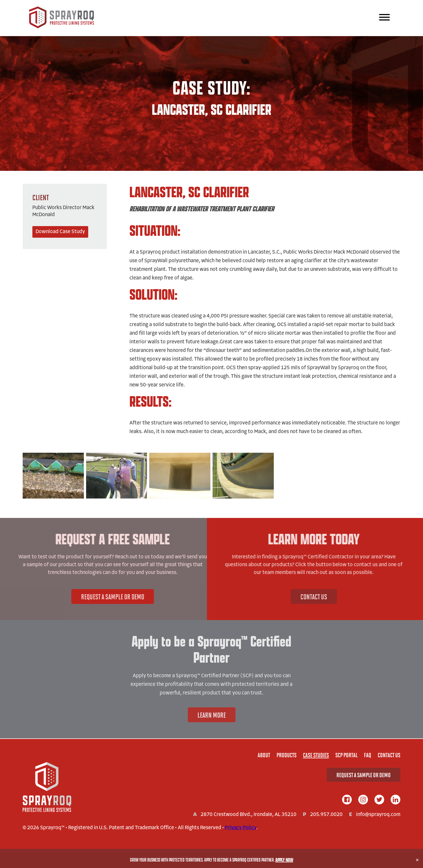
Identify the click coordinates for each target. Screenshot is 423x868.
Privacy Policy (241, 828)
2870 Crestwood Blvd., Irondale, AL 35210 (249, 815)
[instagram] (363, 800)
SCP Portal (346, 755)
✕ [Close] (417, 860)
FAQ (368, 755)
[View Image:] (53, 476)
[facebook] (347, 800)
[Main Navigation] (384, 18)
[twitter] (379, 800)
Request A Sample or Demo (92, 596)
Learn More (212, 715)
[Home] (47, 788)
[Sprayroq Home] (62, 27)
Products (286, 755)
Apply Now (284, 860)
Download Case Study (60, 232)
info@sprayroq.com (378, 815)
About (264, 755)
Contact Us (334, 596)
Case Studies (316, 755)
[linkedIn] (395, 800)
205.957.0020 (326, 815)
